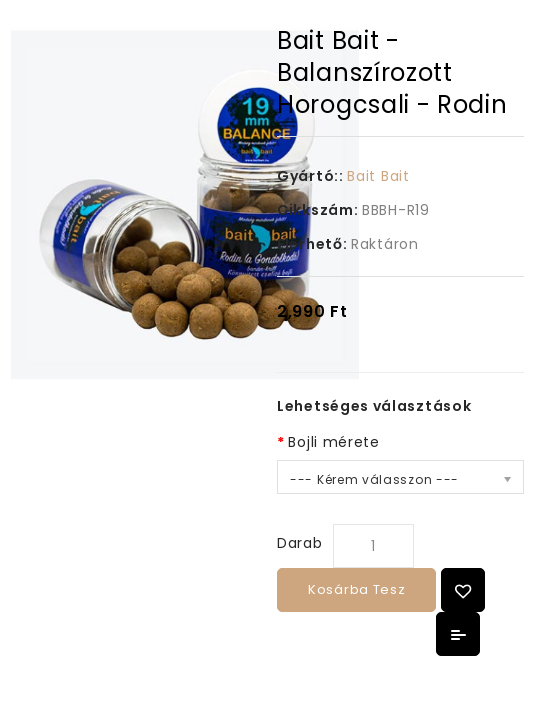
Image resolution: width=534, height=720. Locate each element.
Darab (300, 543)
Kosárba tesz (356, 589)
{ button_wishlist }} (463, 590)
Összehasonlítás (458, 634)
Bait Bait (378, 176)
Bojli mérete (333, 442)
